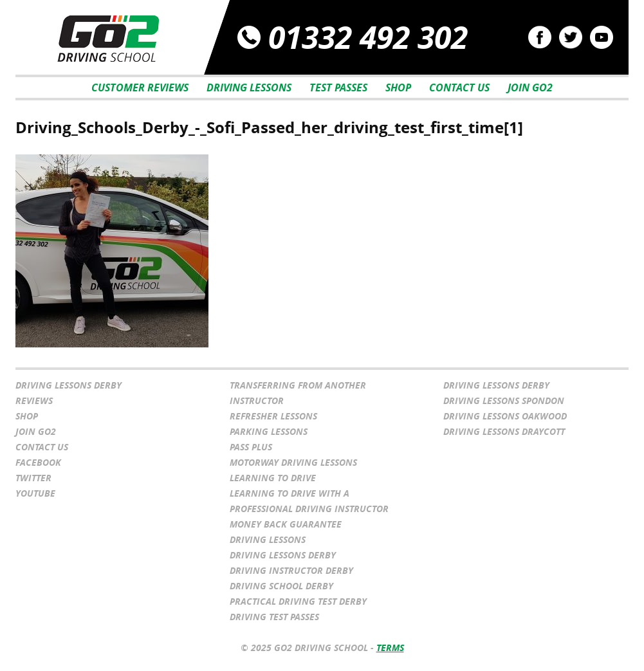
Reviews (34, 400)
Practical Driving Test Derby (298, 601)
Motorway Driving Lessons (293, 462)
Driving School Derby (281, 586)
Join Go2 (530, 87)
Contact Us (459, 87)
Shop (398, 87)
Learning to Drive (273, 478)
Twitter (33, 478)
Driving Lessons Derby (69, 385)
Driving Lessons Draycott (504, 431)
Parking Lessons (269, 431)
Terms (390, 648)
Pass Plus (251, 447)
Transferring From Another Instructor (298, 393)
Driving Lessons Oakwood (505, 416)
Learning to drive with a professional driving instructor (309, 501)
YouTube (35, 493)
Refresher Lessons (273, 416)
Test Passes (338, 87)
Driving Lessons (249, 87)
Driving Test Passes (274, 617)
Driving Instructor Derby (291, 570)
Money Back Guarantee (286, 524)
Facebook (38, 462)
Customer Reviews (140, 87)
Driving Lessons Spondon (504, 400)
